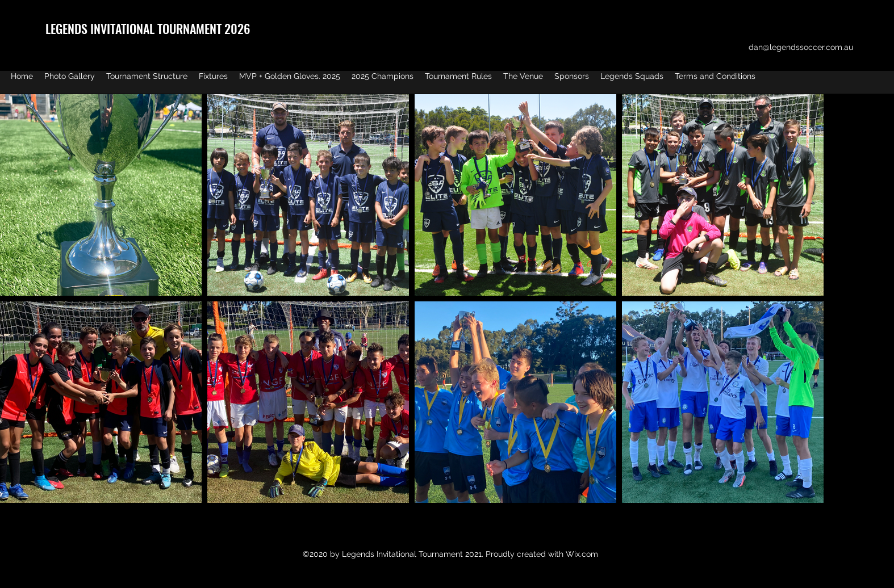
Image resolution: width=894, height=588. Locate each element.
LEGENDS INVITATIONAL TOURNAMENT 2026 (148, 28)
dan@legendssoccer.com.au (801, 47)
